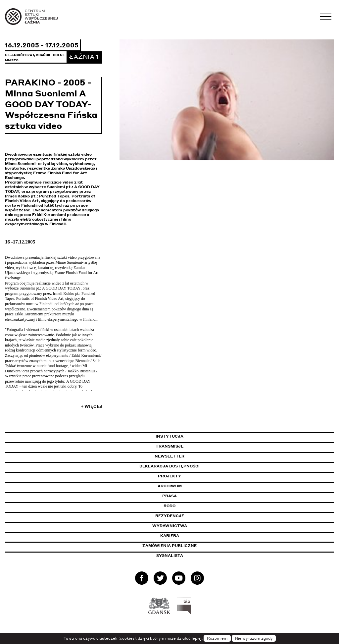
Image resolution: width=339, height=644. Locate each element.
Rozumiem (217, 638)
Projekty (169, 476)
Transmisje (198, 446)
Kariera (170, 536)
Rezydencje (170, 516)
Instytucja (169, 436)
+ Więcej (92, 406)
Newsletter (169, 456)
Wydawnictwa (170, 526)
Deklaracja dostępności (169, 466)
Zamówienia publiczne (184, 546)
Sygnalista (170, 556)
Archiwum (170, 486)
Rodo (169, 506)
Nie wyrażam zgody (254, 638)
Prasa (169, 496)
